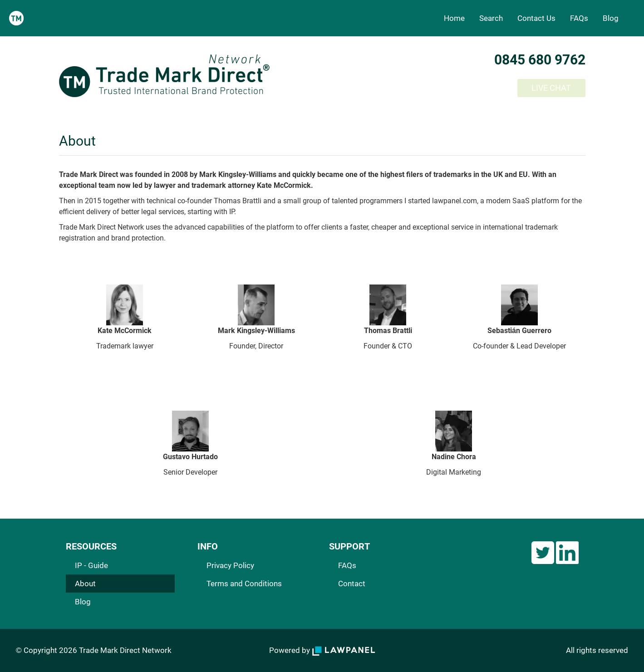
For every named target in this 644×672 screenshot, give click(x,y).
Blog (611, 18)
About (85, 584)
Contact (352, 584)
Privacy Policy (230, 565)
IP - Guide (91, 565)
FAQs (579, 18)
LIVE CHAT (551, 88)
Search (491, 18)
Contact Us (536, 18)
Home (454, 18)
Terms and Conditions (244, 584)
